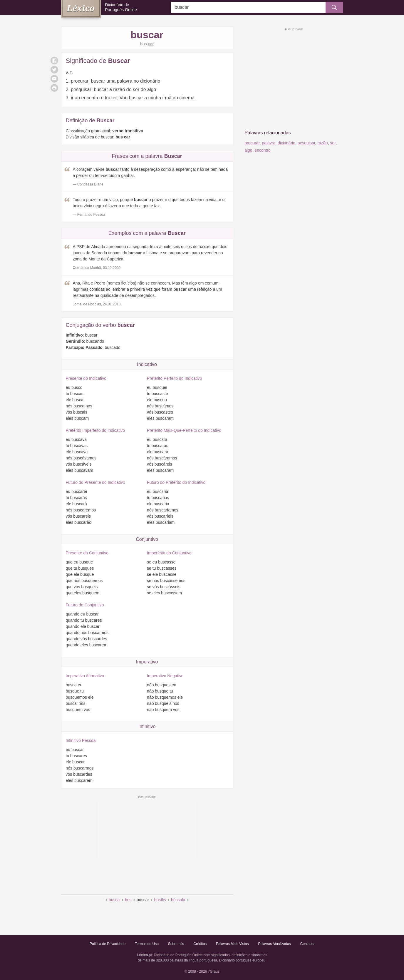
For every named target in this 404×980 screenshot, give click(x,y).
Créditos (200, 944)
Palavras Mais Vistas (232, 944)
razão (322, 143)
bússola (178, 900)
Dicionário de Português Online (121, 7)
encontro (262, 150)
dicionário (286, 143)
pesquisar (306, 143)
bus (128, 900)
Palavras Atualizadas (274, 944)
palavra (269, 143)
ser (333, 143)
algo (248, 150)
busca (114, 900)
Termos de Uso (147, 944)
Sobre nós (176, 944)
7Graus (214, 971)
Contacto (307, 944)
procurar (252, 143)
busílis (160, 900)
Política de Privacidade (108, 944)
